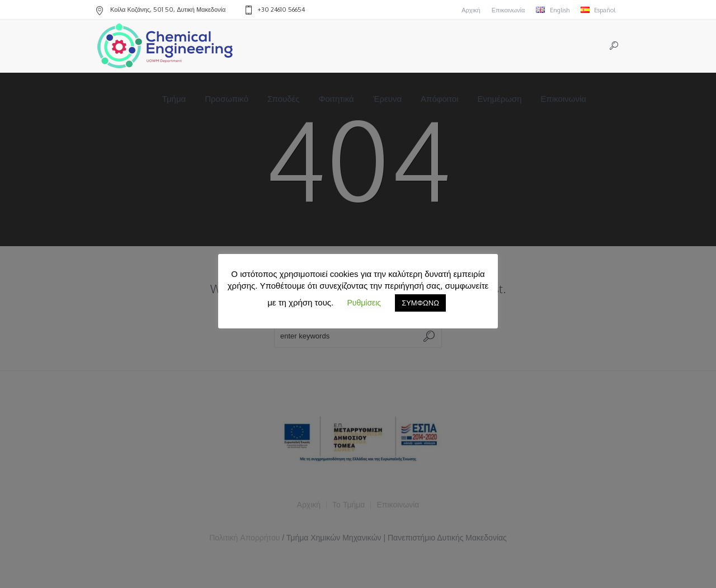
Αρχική (471, 10)
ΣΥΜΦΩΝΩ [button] (420, 303)
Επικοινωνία (508, 10)
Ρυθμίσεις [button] (364, 302)
